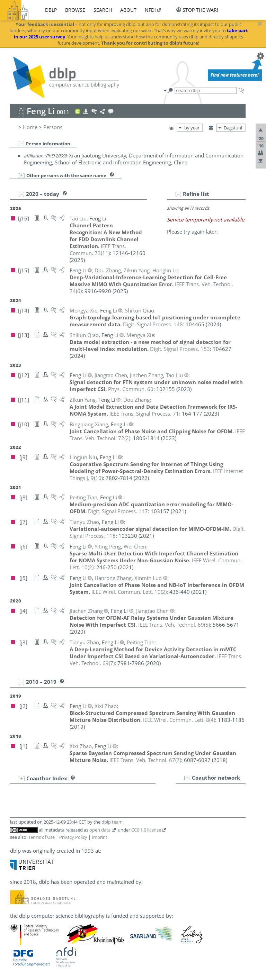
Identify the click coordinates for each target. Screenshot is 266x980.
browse (75, 10)
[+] (22, 175)
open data (100, 830)
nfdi (150, 10)
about (128, 10)
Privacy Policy (73, 837)
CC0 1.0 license (146, 830)
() (98, 249)
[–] (21, 143)
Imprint (100, 837)
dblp (51, 10)
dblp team (112, 822)
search (103, 10)
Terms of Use (42, 837)
